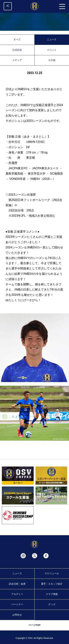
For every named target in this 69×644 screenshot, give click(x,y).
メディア (17, 60)
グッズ (52, 604)
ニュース (52, 39)
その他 (52, 60)
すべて (17, 39)
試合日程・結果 (17, 584)
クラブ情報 (52, 594)
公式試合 (17, 50)
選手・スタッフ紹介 (52, 584)
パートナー (17, 604)
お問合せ (17, 615)
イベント (52, 50)
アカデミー (17, 594)
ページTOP (34, 625)
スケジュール (52, 573)
